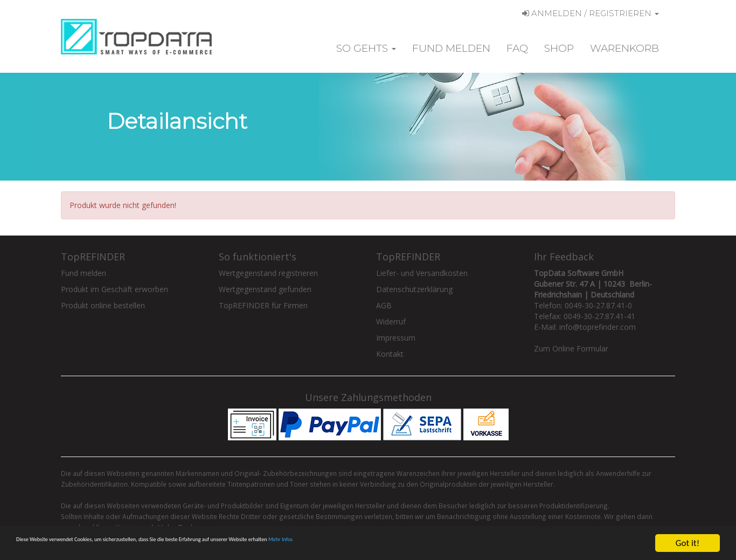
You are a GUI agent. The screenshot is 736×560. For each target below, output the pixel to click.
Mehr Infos (457, 544)
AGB (384, 305)
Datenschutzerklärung (414, 289)
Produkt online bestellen (103, 305)
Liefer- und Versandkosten (422, 273)
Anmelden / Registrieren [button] (591, 13)
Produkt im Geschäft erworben (114, 289)
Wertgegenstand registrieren (268, 273)
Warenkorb (624, 48)
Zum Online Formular (571, 348)
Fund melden (451, 48)
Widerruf (391, 322)
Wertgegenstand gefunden (265, 289)
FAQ (517, 48)
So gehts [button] (366, 48)
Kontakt (390, 354)
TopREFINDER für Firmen (263, 305)
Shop (559, 48)
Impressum (396, 338)
